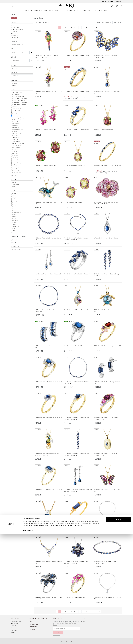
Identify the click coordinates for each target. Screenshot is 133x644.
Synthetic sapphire (18, 118)
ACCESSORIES (87, 10)
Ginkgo (15, 209)
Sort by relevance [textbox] (106, 22)
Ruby (15, 132)
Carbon (15, 165)
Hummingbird (17, 213)
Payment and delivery (17, 621)
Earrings (14, 31)
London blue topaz (18, 143)
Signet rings (15, 27)
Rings (14, 25)
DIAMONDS (38, 10)
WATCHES (78, 10)
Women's (16, 184)
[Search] (12, 6)
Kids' (14, 186)
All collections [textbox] (15, 76)
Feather (15, 203)
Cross (15, 201)
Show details (27, 641)
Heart (15, 211)
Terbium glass (17, 163)
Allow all (119, 630)
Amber (15, 155)
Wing (14, 228)
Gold (15, 83)
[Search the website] (19, 6)
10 (86, 27)
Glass (15, 136)
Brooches (14, 38)
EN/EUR (111, 1)
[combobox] (22, 76)
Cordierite (15, 169)
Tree (14, 225)
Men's (14, 182)
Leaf (14, 215)
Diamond (16, 94)
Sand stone (16, 167)
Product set (16, 249)
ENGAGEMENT (48, 10)
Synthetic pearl (17, 112)
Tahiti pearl (16, 110)
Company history (34, 624)
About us (32, 622)
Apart (15, 68)
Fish (14, 205)
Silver (14, 85)
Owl (14, 219)
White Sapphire (17, 120)
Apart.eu (13, 14)
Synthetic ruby (17, 134)
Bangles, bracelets (17, 29)
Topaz (15, 139)
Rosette (15, 221)
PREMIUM (69, 10)
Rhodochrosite (16, 171)
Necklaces (15, 34)
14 (93, 27)
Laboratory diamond (20, 96)
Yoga (14, 230)
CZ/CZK (116, 1)
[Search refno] (20, 61)
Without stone (17, 173)
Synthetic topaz (17, 147)
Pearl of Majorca (17, 114)
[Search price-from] (15, 52)
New (40, 22)
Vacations (16, 226)
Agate (15, 153)
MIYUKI (15, 161)
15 (96, 27)
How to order (14, 624)
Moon (14, 217)
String (15, 240)
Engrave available (18, 45)
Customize (118, 635)
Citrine (15, 149)
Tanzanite (16, 137)
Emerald (16, 128)
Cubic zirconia (17, 92)
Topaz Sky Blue (17, 145)
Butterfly (15, 197)
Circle (14, 199)
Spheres (15, 223)
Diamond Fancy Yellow (21, 98)
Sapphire (16, 116)
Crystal (15, 126)
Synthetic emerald (18, 130)
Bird (14, 195)
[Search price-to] (25, 52)
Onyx (15, 151)
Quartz (15, 157)
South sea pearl (17, 108)
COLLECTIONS (59, 10)
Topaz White (16, 141)
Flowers (15, 207)
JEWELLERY (29, 10)
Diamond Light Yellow (20, 104)
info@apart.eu (85, 621)
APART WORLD (104, 10)
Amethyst (16, 159)
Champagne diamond (20, 100)
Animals (15, 193)
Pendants (15, 36)
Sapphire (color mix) (18, 122)
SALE (95, 10)
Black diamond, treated (21, 102)
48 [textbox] (118, 22)
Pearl (15, 106)
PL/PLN (121, 1)
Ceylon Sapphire (17, 124)
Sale (36, 22)
